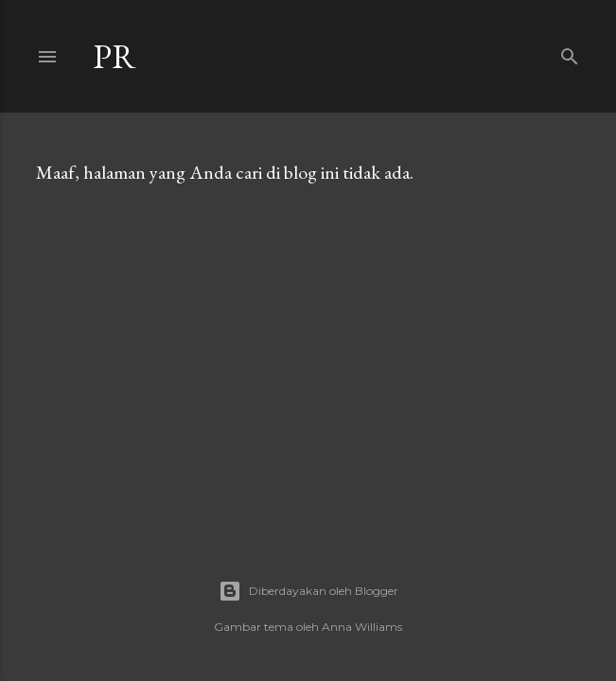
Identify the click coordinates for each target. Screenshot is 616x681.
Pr (114, 56)
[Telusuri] (570, 52)
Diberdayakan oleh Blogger (308, 591)
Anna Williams (362, 627)
